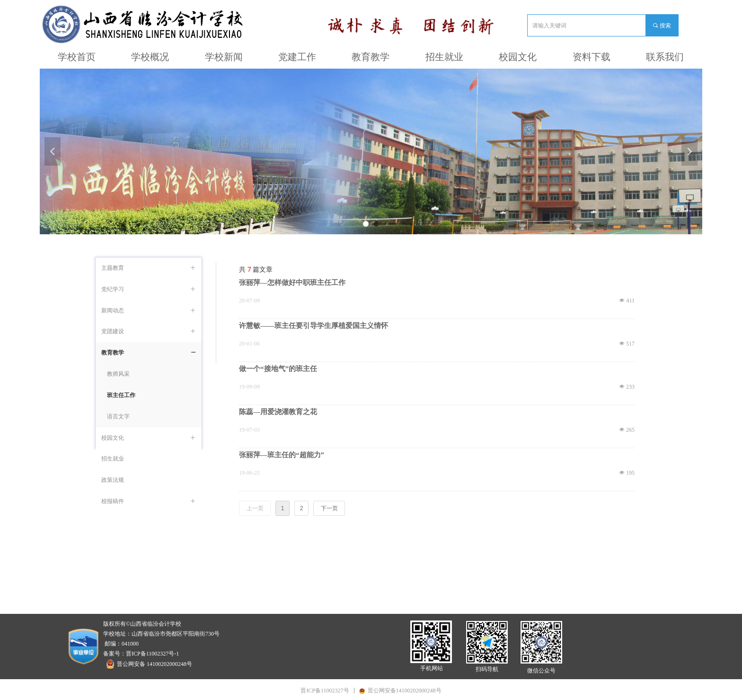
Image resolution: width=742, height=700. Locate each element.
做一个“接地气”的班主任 (278, 369)
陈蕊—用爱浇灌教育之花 (278, 412)
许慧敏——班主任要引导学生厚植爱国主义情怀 (314, 326)
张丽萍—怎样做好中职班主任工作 (292, 283)
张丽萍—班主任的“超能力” (282, 455)
